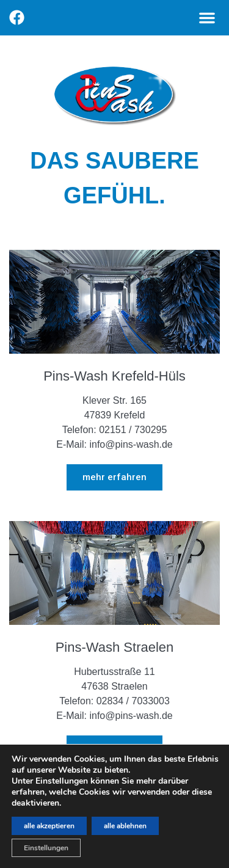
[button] (207, 18)
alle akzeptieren (49, 826)
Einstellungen (46, 848)
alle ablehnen (125, 826)
